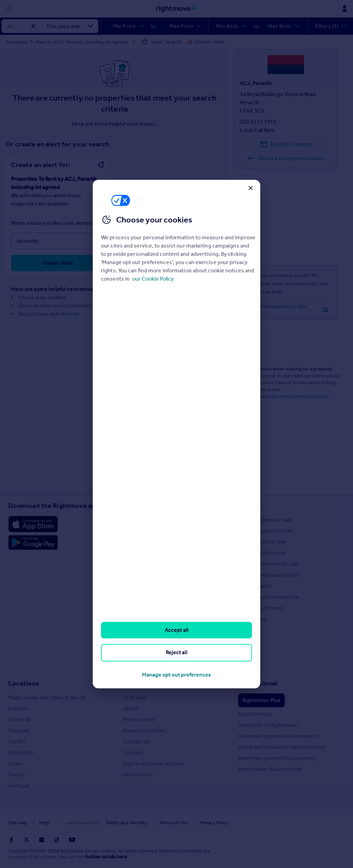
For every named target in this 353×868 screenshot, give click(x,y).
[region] (176, 434)
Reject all (177, 653)
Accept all (177, 630)
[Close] (251, 188)
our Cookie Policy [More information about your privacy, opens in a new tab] (153, 279)
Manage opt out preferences (176, 675)
